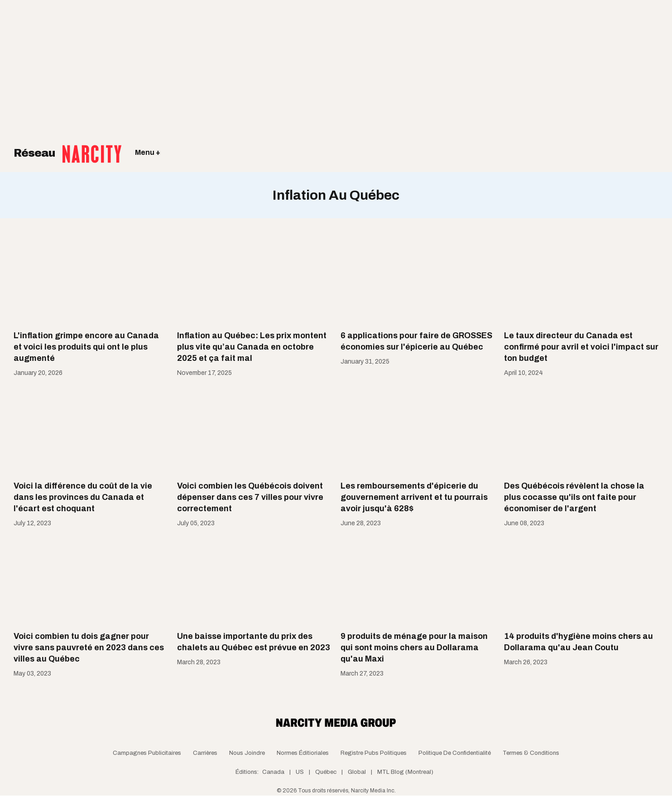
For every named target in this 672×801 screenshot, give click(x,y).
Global (357, 772)
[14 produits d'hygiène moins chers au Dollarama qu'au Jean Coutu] (581, 580)
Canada (273, 772)
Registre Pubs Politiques (374, 753)
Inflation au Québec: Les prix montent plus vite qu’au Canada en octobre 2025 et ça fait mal (252, 347)
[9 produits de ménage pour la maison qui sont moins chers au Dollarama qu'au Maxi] (418, 580)
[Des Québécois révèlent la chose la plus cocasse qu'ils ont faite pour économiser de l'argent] (581, 430)
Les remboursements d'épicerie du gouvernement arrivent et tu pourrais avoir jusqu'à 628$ (414, 497)
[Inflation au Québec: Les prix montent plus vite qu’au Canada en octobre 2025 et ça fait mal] (254, 280)
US (300, 772)
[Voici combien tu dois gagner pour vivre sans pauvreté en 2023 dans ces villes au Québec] (91, 580)
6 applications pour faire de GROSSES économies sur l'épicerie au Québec (416, 341)
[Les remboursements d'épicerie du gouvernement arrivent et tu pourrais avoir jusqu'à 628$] (418, 430)
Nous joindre (247, 753)
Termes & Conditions (531, 753)
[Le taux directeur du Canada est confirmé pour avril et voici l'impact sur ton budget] (581, 280)
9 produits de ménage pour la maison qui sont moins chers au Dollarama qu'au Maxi (414, 648)
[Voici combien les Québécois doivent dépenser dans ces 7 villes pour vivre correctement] (254, 430)
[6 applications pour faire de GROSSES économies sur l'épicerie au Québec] (418, 280)
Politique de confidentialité (455, 753)
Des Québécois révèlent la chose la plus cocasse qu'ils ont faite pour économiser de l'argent (574, 497)
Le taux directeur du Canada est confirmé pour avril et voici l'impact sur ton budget (581, 347)
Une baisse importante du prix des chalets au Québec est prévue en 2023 (254, 642)
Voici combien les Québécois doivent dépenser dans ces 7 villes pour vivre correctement (250, 497)
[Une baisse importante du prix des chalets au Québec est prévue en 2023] (254, 580)
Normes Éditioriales (303, 753)
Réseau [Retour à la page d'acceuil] (67, 147)
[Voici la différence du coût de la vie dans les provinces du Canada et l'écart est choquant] (91, 430)
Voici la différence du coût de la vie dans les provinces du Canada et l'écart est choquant (83, 497)
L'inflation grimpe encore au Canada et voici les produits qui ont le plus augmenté (86, 347)
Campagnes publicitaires (147, 753)
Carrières (205, 753)
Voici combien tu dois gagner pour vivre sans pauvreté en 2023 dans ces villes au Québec (89, 648)
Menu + (148, 152)
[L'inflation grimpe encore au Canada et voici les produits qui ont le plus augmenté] (91, 280)
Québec (326, 772)
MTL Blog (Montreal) (405, 772)
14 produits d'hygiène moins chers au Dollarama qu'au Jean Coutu (578, 642)
